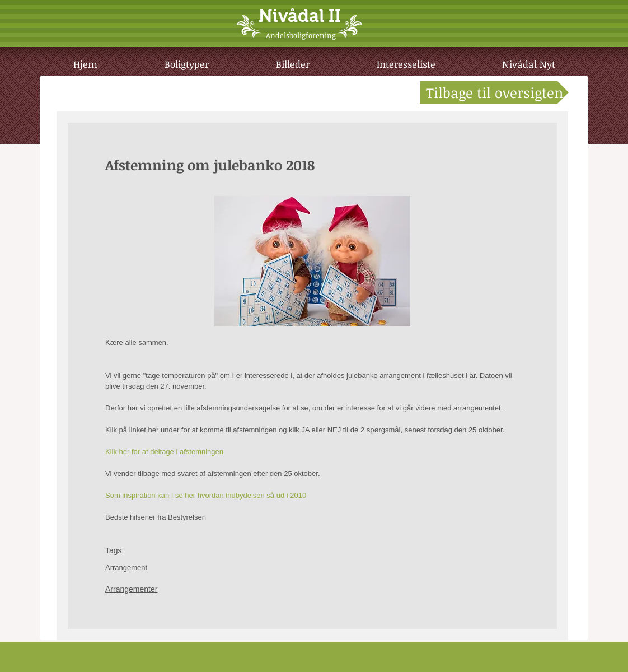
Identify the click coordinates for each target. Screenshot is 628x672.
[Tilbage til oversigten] (494, 92)
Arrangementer (131, 589)
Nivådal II (300, 16)
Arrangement (126, 568)
